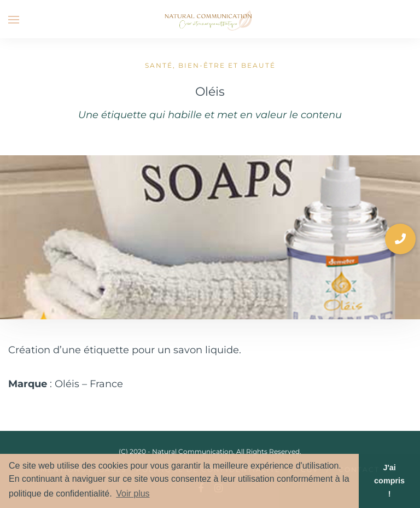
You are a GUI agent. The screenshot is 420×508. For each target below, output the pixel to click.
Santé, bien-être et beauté (210, 65)
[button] (400, 239)
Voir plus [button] (133, 494)
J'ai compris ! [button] (389, 481)
